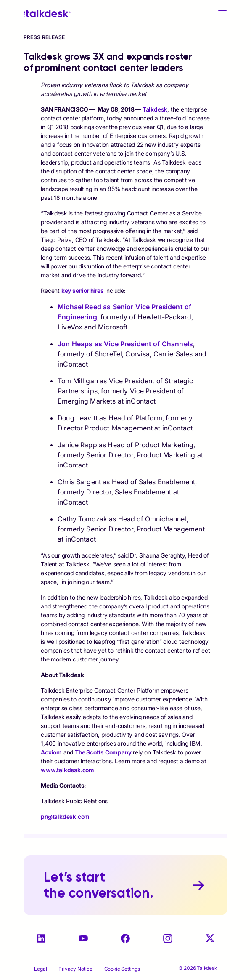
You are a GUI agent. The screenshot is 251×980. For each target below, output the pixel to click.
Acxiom (51, 752)
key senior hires (83, 291)
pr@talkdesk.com (65, 817)
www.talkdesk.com (67, 770)
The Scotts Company (103, 752)
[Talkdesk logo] (47, 13)
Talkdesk (155, 109)
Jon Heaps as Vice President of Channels (125, 344)
